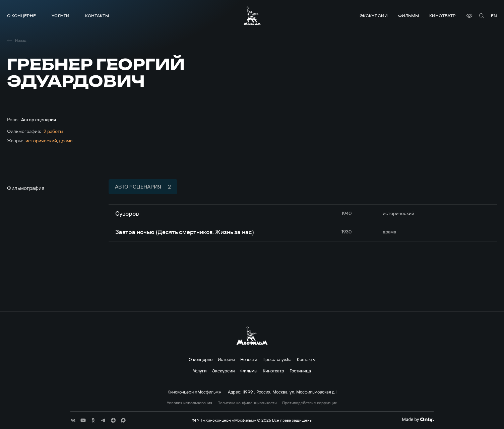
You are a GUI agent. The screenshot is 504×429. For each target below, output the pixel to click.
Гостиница (300, 371)
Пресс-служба (277, 359)
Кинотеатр (443, 16)
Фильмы (408, 16)
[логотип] (252, 16)
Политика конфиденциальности (247, 403)
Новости (249, 359)
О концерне (21, 16)
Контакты (97, 16)
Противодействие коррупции (310, 403)
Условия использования (190, 403)
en (494, 16)
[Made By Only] (418, 420)
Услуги (60, 16)
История (226, 359)
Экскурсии (374, 16)
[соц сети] (73, 420)
